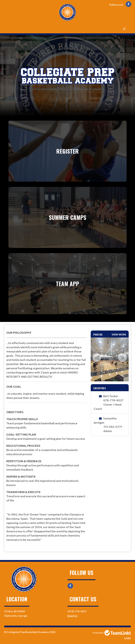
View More (119, 334)
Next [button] (123, 358)
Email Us (72, 616)
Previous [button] (97, 358)
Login (128, 638)
